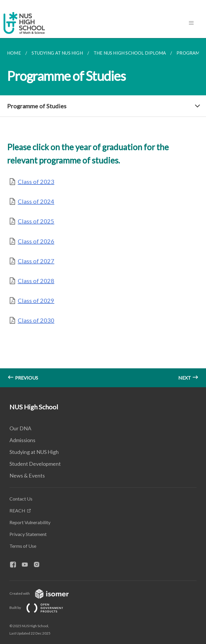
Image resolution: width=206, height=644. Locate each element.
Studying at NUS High (34, 452)
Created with (44, 593)
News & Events (27, 475)
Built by (41, 608)
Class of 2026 (36, 241)
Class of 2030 (36, 320)
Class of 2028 (36, 281)
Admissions (22, 440)
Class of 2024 (36, 201)
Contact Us (21, 499)
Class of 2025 (36, 221)
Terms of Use (23, 546)
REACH (17, 510)
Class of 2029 (36, 300)
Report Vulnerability (30, 522)
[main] (103, 213)
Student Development (35, 464)
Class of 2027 (36, 261)
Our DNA (20, 428)
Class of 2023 (36, 182)
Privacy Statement (28, 534)
